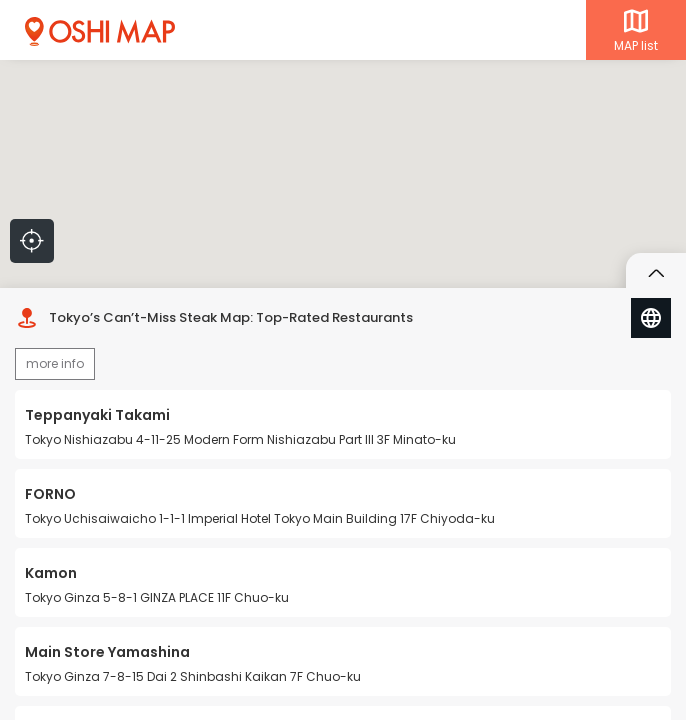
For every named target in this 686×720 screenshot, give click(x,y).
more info (55, 363)
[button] (361, 207)
